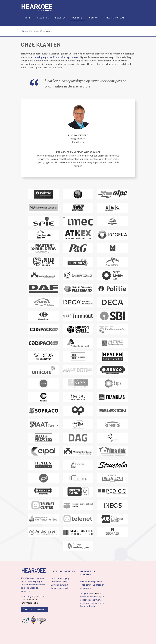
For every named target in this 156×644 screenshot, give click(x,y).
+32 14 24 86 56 (29, 600)
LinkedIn (97, 593)
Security (42, 18)
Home (27, 18)
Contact (94, 18)
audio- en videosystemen (64, 57)
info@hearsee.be (29, 603)
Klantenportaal (115, 18)
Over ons (77, 18)
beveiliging (40, 57)
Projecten (60, 18)
